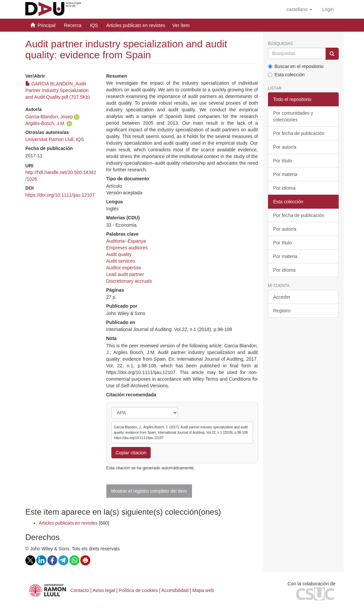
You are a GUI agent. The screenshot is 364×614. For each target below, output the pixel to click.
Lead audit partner (125, 274)
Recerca (73, 25)
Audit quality (119, 254)
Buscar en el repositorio (296, 66)
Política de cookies (138, 590)
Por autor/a (285, 147)
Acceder (282, 297)
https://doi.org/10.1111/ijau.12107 (60, 195)
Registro (282, 311)
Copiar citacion (131, 453)
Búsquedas (280, 44)
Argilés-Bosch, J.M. (45, 123)
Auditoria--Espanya (126, 241)
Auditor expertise (124, 268)
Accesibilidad (175, 590)
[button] (299, 9)
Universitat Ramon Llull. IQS (55, 139)
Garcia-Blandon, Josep (49, 117)
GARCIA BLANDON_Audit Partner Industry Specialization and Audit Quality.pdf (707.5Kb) (58, 90)
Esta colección (286, 75)
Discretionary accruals (129, 281)
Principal (47, 25)
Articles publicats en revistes (136, 25)
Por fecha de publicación (299, 133)
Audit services (121, 261)
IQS (94, 25)
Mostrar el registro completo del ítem (149, 491)
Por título (283, 161)
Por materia (285, 174)
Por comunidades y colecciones (293, 116)
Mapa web (203, 590)
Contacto (80, 590)
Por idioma (284, 188)
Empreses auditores (127, 248)
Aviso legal (104, 590)
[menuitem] (328, 9)
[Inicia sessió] (328, 9)
